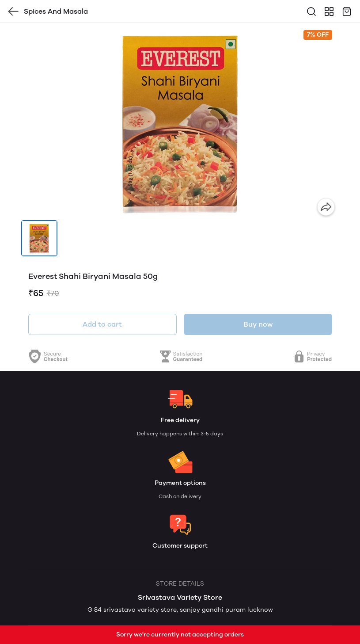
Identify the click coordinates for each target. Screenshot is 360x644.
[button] (39, 238)
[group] (180, 122)
